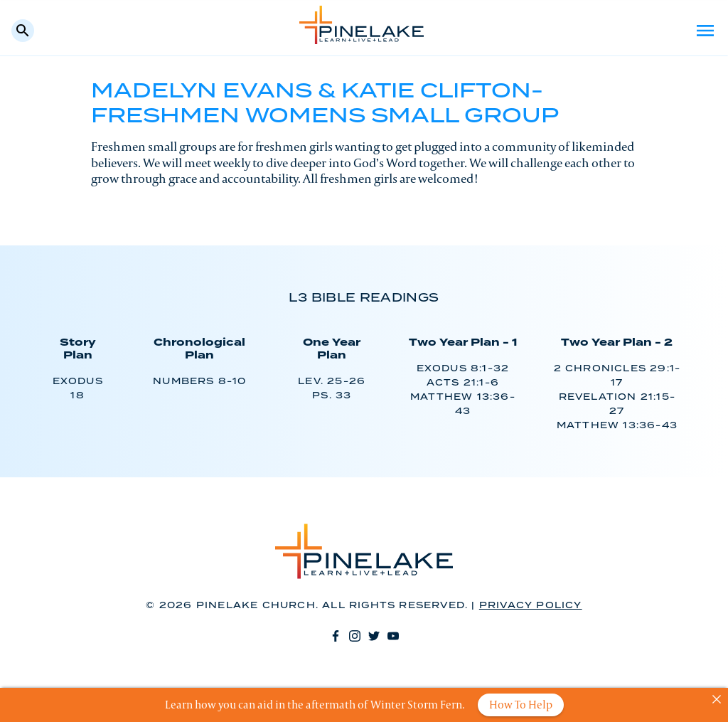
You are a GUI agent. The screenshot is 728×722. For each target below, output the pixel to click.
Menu (705, 31)
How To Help (521, 705)
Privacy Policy (531, 606)
